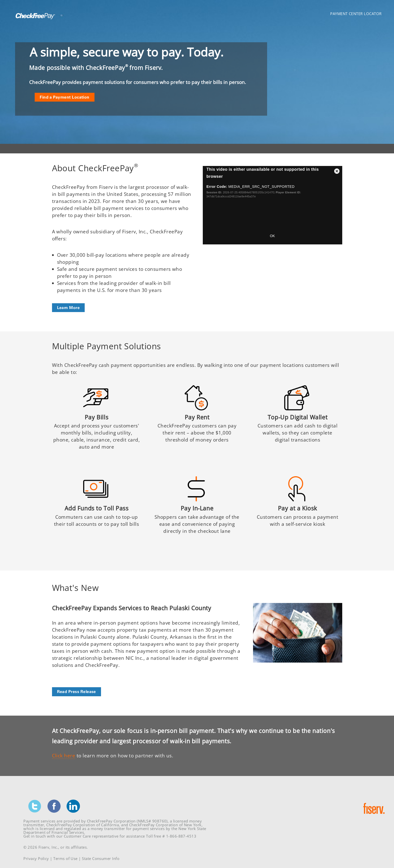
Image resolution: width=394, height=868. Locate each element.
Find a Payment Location (65, 97)
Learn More (68, 308)
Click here (64, 755)
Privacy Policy (36, 858)
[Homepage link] (34, 20)
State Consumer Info (101, 858)
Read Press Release (77, 691)
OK (272, 236)
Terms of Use (65, 858)
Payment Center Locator (356, 14)
